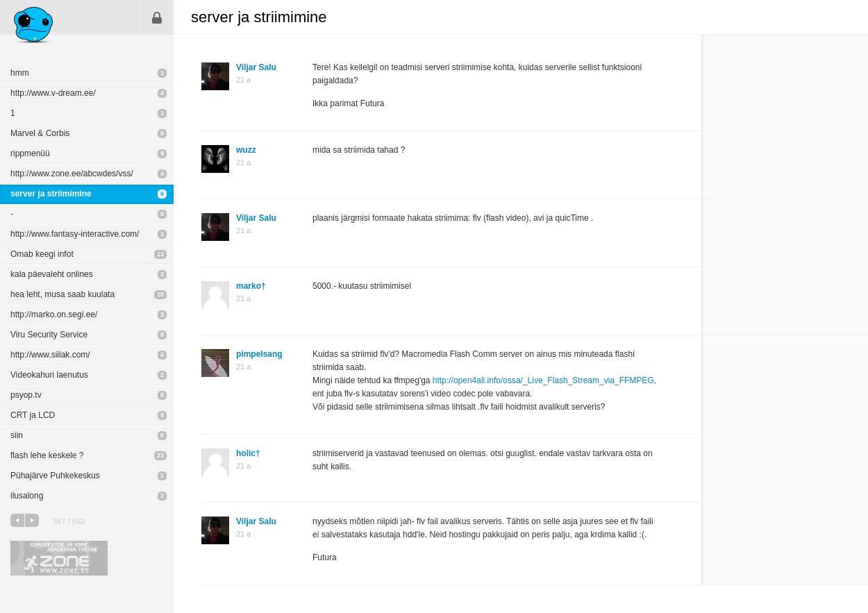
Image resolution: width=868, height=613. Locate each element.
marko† (251, 286)
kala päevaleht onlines (52, 274)
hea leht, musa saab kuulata (62, 294)
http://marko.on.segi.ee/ (54, 314)
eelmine (17, 520)
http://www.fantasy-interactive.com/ (75, 234)
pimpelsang (259, 354)
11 (160, 254)
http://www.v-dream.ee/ (53, 93)
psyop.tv (26, 395)
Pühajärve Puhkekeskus (55, 476)
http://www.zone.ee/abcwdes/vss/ (72, 174)
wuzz (246, 150)
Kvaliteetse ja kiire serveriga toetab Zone (59, 558)
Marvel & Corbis (40, 133)
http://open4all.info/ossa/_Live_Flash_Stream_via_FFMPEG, (544, 380)
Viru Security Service (49, 335)
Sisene (157, 17)
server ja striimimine (51, 194)
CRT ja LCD (33, 415)
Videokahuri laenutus (49, 375)
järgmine (32, 520)
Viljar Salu (256, 67)
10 (160, 294)
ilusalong (27, 496)
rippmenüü (30, 153)
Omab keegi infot (42, 254)
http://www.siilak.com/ (50, 355)
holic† (248, 453)
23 (160, 455)
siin (17, 435)
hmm (20, 73)
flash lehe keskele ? (47, 455)
